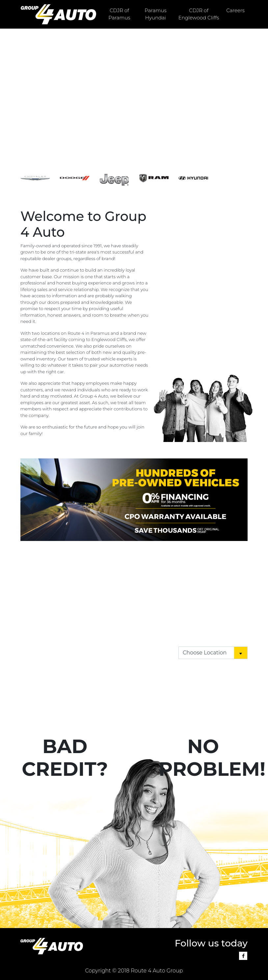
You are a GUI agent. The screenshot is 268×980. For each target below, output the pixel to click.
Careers (235, 10)
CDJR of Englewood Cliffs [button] (199, 14)
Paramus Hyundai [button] (156, 14)
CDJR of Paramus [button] (119, 14)
